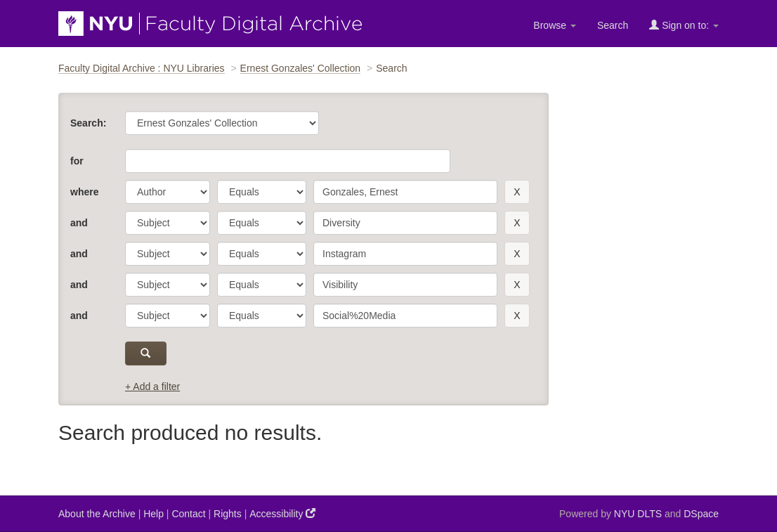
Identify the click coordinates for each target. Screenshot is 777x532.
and (79, 223)
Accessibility (282, 513)
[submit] (146, 353)
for (77, 161)
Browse (555, 25)
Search (613, 25)
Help (154, 514)
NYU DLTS (638, 514)
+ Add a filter (152, 387)
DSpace (701, 514)
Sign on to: (684, 25)
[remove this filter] (517, 192)
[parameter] (168, 192)
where (84, 192)
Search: (88, 123)
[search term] (405, 192)
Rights (228, 514)
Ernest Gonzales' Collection (301, 68)
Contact (188, 514)
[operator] (262, 192)
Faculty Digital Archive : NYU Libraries (142, 68)
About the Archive (97, 514)
